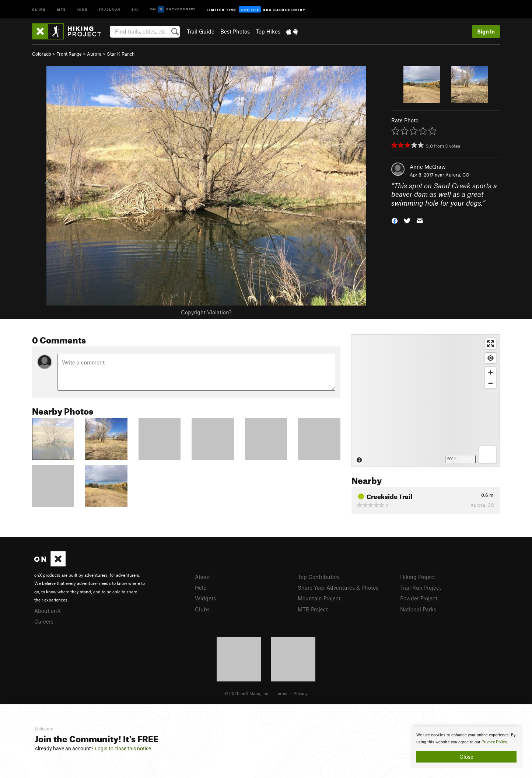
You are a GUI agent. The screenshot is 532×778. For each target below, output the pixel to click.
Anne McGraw (428, 167)
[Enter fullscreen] (491, 344)
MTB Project (313, 609)
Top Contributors (319, 577)
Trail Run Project (421, 587)
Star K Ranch (121, 54)
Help (201, 587)
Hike (83, 9)
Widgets (205, 598)
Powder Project (419, 598)
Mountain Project (319, 598)
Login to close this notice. (124, 749)
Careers (44, 621)
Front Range (69, 54)
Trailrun (110, 9)
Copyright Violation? (206, 312)
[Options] (488, 455)
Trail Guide (201, 31)
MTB (62, 9)
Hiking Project (418, 577)
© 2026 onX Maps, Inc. (247, 693)
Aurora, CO (457, 175)
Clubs (202, 609)
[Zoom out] (491, 383)
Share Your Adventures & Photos (338, 587)
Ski (135, 9)
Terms (281, 693)
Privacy (301, 693)
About (202, 577)
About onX (48, 611)
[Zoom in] (491, 372)
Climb (39, 9)
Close (466, 757)
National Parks (418, 609)
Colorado (42, 54)
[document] (466, 747)
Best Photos (235, 31)
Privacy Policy (494, 742)
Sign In (486, 31)
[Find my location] (491, 358)
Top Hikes (268, 31)
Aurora (94, 54)
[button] (395, 220)
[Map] (426, 401)
